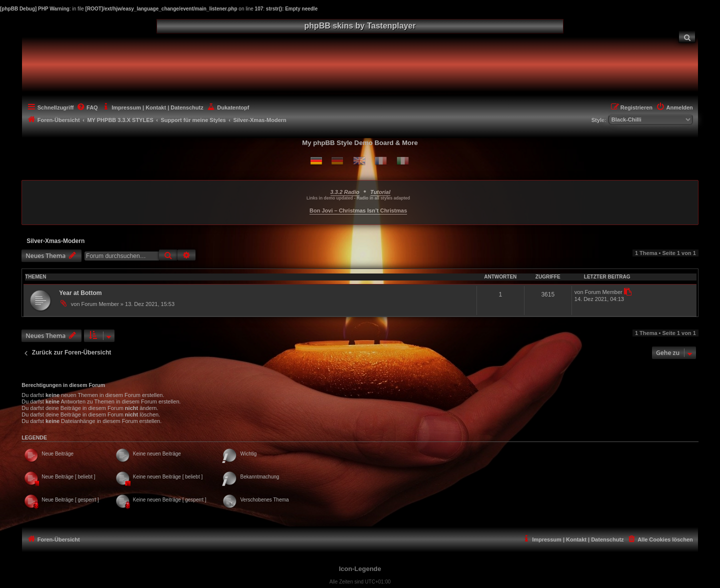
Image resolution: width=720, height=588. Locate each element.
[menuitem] (687, 37)
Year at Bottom (80, 293)
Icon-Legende (360, 569)
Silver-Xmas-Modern (55, 241)
